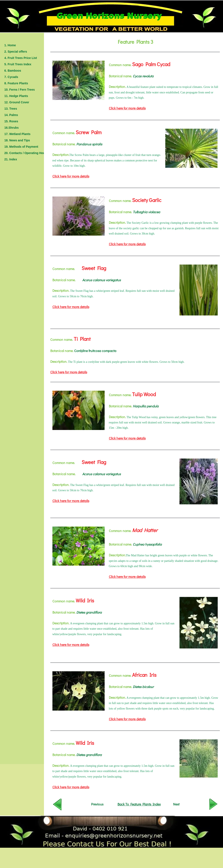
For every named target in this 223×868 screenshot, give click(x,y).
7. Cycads (11, 77)
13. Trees (11, 109)
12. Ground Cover (17, 102)
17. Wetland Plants (17, 134)
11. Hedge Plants (16, 96)
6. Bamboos (13, 71)
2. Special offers (16, 52)
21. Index (11, 159)
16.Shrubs (12, 128)
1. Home (10, 45)
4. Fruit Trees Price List (21, 58)
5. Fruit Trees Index (18, 64)
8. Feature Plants (16, 83)
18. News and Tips (17, 140)
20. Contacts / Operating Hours (26, 153)
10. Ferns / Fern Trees (20, 90)
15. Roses (11, 121)
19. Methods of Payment (21, 147)
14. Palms (11, 115)
